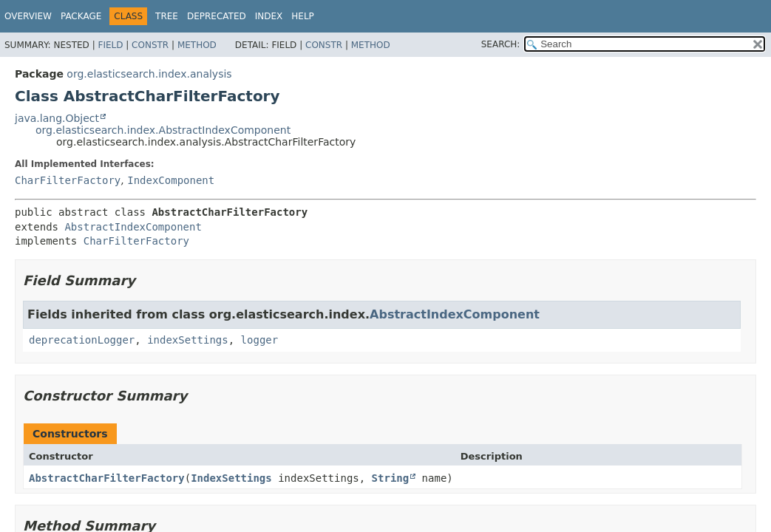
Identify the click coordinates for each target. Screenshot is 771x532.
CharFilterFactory (68, 180)
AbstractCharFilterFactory (107, 478)
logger (260, 340)
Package (81, 16)
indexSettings (188, 340)
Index (269, 16)
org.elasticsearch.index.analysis (149, 74)
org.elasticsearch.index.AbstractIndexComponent (163, 130)
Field (110, 45)
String (391, 478)
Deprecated (217, 16)
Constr (150, 45)
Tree (167, 16)
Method (197, 45)
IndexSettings (231, 478)
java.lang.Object (57, 118)
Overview (28, 16)
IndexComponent (171, 180)
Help (303, 16)
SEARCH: (501, 44)
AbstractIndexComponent (133, 227)
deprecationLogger (82, 340)
